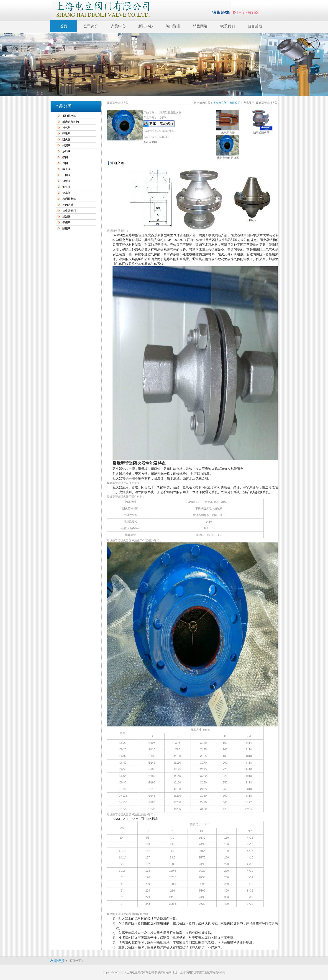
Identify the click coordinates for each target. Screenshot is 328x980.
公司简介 (91, 26)
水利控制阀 (69, 199)
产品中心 (118, 26)
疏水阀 (67, 181)
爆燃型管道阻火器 (228, 158)
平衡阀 (67, 223)
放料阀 (67, 151)
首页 (64, 26)
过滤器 (67, 217)
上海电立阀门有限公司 (227, 103)
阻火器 (67, 140)
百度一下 (75, 961)
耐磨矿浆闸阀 (71, 122)
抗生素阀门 (69, 211)
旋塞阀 (67, 193)
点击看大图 (150, 142)
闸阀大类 (68, 205)
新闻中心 (146, 26)
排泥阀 (67, 145)
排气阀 (67, 128)
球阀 (65, 163)
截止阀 (67, 169)
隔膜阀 (67, 228)
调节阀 (67, 187)
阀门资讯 (173, 26)
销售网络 (200, 26)
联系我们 (228, 26)
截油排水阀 (69, 116)
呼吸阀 (67, 134)
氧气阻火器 (228, 133)
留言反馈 (255, 26)
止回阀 (67, 175)
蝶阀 (65, 157)
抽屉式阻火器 (261, 133)
